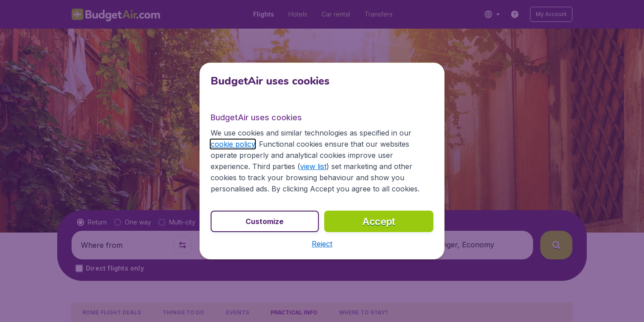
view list (313, 166)
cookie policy (233, 144)
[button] (322, 244)
